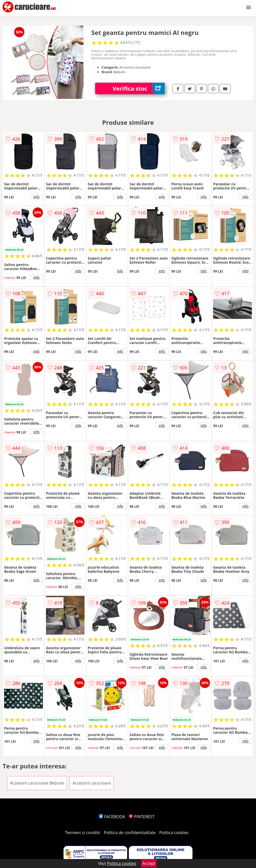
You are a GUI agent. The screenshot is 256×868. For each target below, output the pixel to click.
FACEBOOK (112, 817)
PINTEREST (142, 817)
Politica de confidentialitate (130, 833)
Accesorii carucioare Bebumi (37, 783)
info (36, 197)
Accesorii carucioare (92, 783)
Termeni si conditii (83, 833)
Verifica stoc (139, 88)
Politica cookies (174, 833)
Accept (149, 863)
